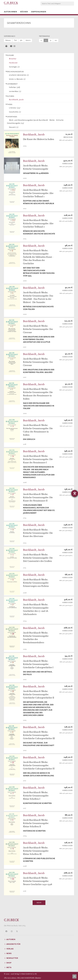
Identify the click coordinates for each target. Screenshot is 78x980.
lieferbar (14, 87)
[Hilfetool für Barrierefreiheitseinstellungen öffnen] (75, 493)
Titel (15, 40)
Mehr (39, 903)
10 (41, 40)
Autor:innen (10, 12)
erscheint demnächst (18, 75)
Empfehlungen (39, 12)
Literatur (14, 108)
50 (51, 40)
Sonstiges (14, 67)
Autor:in (28, 40)
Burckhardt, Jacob (16, 100)
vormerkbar (15, 91)
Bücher (24, 12)
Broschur (12, 59)
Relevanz (8, 40)
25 (46, 40)
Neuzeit (13, 127)
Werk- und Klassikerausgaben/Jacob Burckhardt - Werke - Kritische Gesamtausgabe (35, 122)
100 (56, 40)
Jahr (21, 40)
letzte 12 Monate (17, 79)
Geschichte (14, 112)
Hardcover (13, 63)
